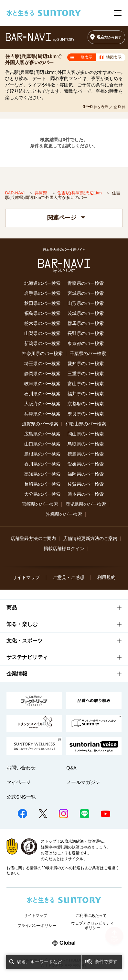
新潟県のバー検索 (42, 344)
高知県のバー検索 (42, 474)
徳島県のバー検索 (86, 454)
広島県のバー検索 (42, 434)
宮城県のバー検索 (86, 293)
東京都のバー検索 (86, 344)
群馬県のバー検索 (86, 323)
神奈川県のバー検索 (42, 354)
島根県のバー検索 (42, 454)
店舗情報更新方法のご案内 (90, 539)
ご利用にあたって (91, 916)
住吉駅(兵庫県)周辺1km (80, 193)
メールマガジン (83, 782)
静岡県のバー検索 (42, 374)
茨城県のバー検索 (86, 313)
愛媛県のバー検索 (86, 464)
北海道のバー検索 (42, 283)
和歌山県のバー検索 (86, 424)
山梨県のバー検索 (42, 334)
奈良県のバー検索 (86, 414)
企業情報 (17, 674)
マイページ (19, 782)
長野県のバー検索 (86, 334)
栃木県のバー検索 (42, 323)
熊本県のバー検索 (86, 494)
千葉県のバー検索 (88, 354)
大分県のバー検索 (42, 494)
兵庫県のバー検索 (42, 414)
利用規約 (106, 577)
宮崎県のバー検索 (40, 504)
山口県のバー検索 (42, 444)
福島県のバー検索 (42, 313)
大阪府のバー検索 (42, 404)
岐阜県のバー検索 (42, 384)
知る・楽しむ (22, 624)
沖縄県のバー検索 (64, 514)
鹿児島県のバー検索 (86, 504)
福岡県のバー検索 (86, 474)
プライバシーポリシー (37, 926)
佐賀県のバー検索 (86, 484)
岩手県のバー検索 (42, 293)
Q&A (71, 768)
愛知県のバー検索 (86, 364)
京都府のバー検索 (86, 404)
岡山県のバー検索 (86, 434)
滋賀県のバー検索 (40, 424)
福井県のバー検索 (86, 394)
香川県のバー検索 (42, 464)
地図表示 (114, 57)
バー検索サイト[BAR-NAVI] (40, 37)
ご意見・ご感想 (69, 577)
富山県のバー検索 (86, 384)
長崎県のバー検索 (42, 484)
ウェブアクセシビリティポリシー (92, 926)
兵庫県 (42, 193)
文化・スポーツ (25, 641)
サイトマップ (26, 577)
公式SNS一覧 (21, 797)
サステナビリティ (27, 657)
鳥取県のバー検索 (86, 444)
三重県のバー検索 (86, 374)
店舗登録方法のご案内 (33, 539)
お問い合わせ (21, 768)
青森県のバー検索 (86, 283)
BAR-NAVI (16, 193)
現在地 (109, 37)
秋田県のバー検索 (42, 303)
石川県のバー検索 (42, 394)
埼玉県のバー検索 (42, 364)
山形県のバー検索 (86, 303)
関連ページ (66, 218)
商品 (12, 608)
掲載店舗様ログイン (64, 549)
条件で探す (106, 962)
